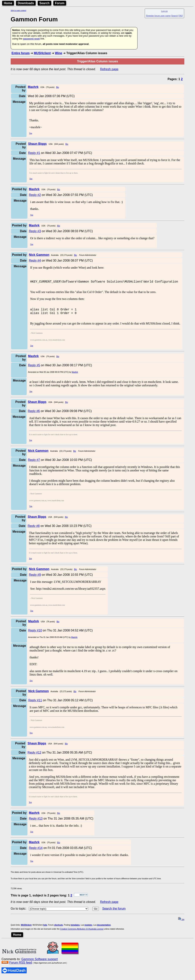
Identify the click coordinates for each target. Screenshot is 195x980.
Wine (58, 53)
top (181, 922)
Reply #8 (34, 529)
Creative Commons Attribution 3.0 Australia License (82, 932)
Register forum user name (158, 16)
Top (31, 133)
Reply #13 (36, 821)
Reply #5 (34, 368)
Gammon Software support (40, 962)
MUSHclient (42, 53)
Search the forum (114, 911)
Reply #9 (35, 578)
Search (44, 3)
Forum (60, 3)
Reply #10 (35, 633)
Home (8, 3)
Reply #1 (34, 153)
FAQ (181, 16)
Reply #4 (35, 261)
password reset (31, 39)
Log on (164, 11)
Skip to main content (18, 10)
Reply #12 (34, 755)
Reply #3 (35, 231)
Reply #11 (35, 703)
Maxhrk (75, 375)
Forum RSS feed (20, 965)
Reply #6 (34, 414)
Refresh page (109, 69)
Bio (58, 87)
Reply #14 (36, 851)
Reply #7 (34, 463)
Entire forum (20, 53)
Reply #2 (35, 195)
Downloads (26, 3)
